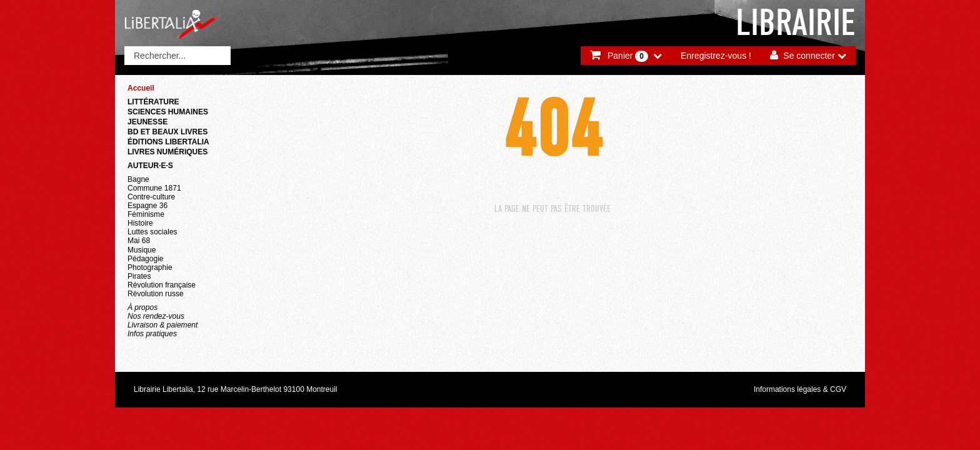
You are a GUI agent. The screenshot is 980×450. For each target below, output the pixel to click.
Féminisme (146, 214)
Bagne (138, 179)
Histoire (140, 223)
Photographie (150, 267)
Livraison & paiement (162, 325)
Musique (142, 250)
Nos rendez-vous (156, 316)
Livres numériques (167, 152)
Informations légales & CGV (800, 389)
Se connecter (809, 56)
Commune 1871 (154, 188)
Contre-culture (151, 197)
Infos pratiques (152, 334)
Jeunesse (147, 122)
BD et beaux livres (167, 132)
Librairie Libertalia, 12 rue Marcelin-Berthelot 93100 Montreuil (236, 389)
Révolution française (162, 285)
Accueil (141, 88)
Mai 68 (139, 241)
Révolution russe (156, 294)
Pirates (139, 276)
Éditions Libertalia (168, 142)
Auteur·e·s (150, 166)
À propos (142, 307)
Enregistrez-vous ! (716, 56)
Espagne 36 (147, 206)
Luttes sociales (152, 232)
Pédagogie (146, 259)
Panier (628, 56)
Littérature (153, 102)
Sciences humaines (168, 112)
